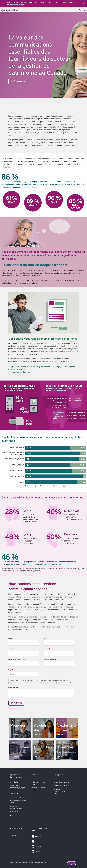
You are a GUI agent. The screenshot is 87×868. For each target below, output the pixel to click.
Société (47, 649)
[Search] (80, 10)
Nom (46, 638)
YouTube (36, 846)
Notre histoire (14, 782)
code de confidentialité (67, 683)
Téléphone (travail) (50, 659)
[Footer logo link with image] (73, 864)
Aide (11, 815)
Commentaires (13, 687)
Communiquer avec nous (61, 782)
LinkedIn (36, 851)
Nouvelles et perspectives (18, 797)
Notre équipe (14, 793)
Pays (11, 670)
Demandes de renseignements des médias (60, 791)
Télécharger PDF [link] (18, 81)
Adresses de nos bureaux (62, 786)
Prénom (12, 638)
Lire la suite (15, 735)
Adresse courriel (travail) (17, 659)
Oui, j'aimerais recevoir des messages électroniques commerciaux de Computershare (41, 680)
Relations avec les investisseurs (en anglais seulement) (17, 788)
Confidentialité (14, 812)
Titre (10, 649)
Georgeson (13, 836)
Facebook (37, 836)
